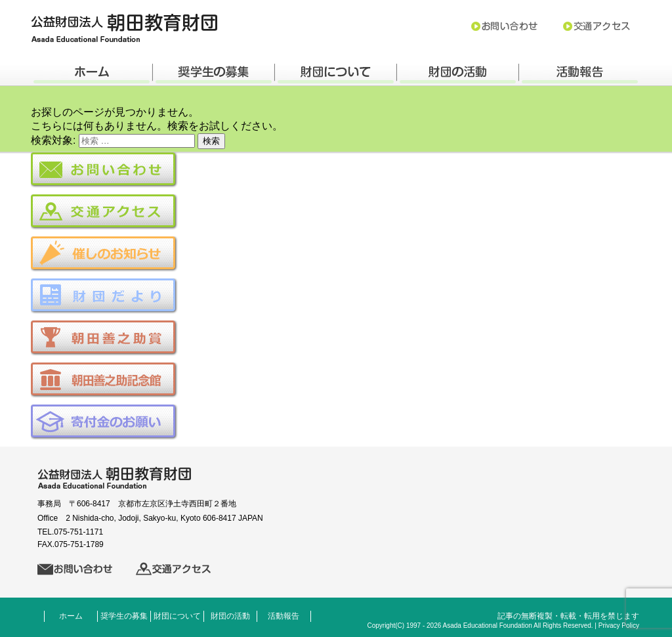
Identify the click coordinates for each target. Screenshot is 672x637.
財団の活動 (230, 616)
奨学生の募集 (124, 616)
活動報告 (283, 616)
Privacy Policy (619, 626)
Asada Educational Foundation (488, 626)
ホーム (71, 616)
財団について (177, 616)
